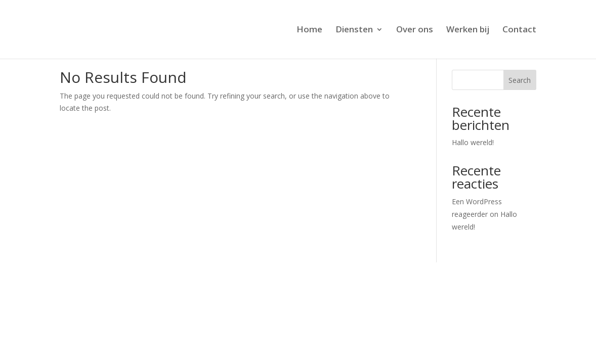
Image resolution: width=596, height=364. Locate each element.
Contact (519, 30)
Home (309, 30)
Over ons (415, 30)
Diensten (354, 30)
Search (520, 80)
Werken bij (468, 30)
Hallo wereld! (473, 142)
